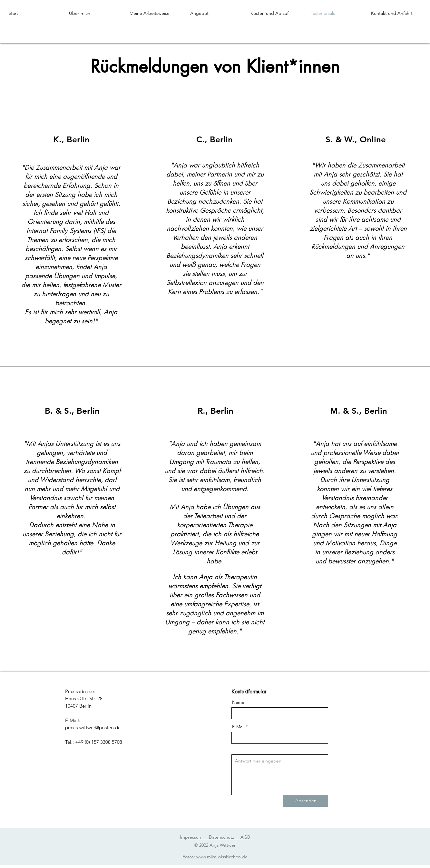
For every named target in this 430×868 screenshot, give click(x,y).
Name (238, 702)
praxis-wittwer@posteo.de (93, 727)
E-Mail (238, 727)
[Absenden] (306, 801)
